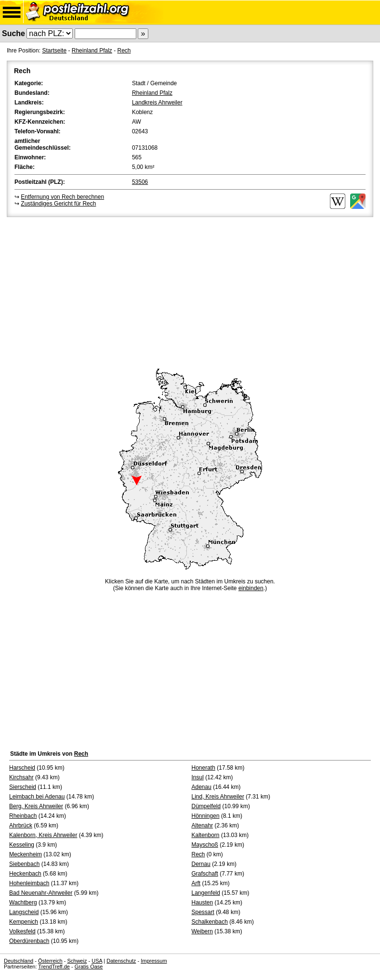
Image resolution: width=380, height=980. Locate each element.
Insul (198, 777)
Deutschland (19, 961)
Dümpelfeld (206, 806)
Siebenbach (24, 864)
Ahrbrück (21, 825)
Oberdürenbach (29, 941)
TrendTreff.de (54, 967)
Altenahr (203, 825)
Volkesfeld (22, 931)
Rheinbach (23, 816)
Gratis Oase (89, 967)
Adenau (202, 787)
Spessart (203, 912)
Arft (196, 883)
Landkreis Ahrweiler (157, 103)
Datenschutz (121, 961)
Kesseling (22, 845)
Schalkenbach (210, 922)
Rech (124, 51)
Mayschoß (205, 845)
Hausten (203, 903)
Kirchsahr (21, 777)
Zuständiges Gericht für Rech (58, 204)
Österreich (50, 961)
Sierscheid (23, 787)
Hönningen (206, 816)
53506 (140, 182)
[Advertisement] (190, 291)
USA (97, 961)
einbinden (251, 588)
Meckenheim (26, 854)
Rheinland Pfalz (92, 51)
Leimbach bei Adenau (37, 797)
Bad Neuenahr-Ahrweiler (41, 893)
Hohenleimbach (29, 883)
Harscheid (22, 768)
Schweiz (77, 961)
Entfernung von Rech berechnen (62, 197)
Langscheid (24, 912)
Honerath (203, 768)
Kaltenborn (206, 835)
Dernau (201, 864)
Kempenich (24, 922)
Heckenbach (25, 874)
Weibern (202, 931)
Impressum (154, 961)
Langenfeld (206, 893)
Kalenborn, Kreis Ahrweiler (43, 835)
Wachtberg (23, 903)
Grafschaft (205, 874)
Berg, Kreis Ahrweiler (36, 806)
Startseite (54, 51)
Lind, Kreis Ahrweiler (218, 797)
